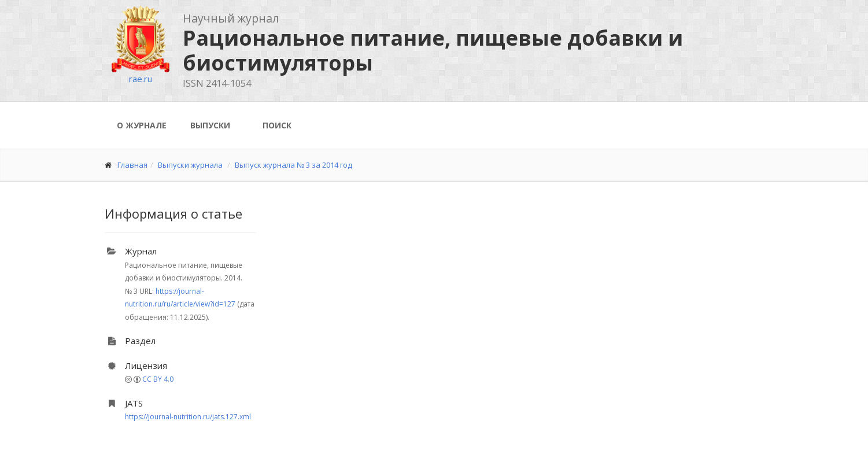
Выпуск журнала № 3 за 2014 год (293, 165)
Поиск (277, 125)
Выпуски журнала (190, 165)
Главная (132, 165)
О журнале (142, 125)
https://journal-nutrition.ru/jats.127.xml (188, 417)
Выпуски (210, 125)
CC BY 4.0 (158, 379)
